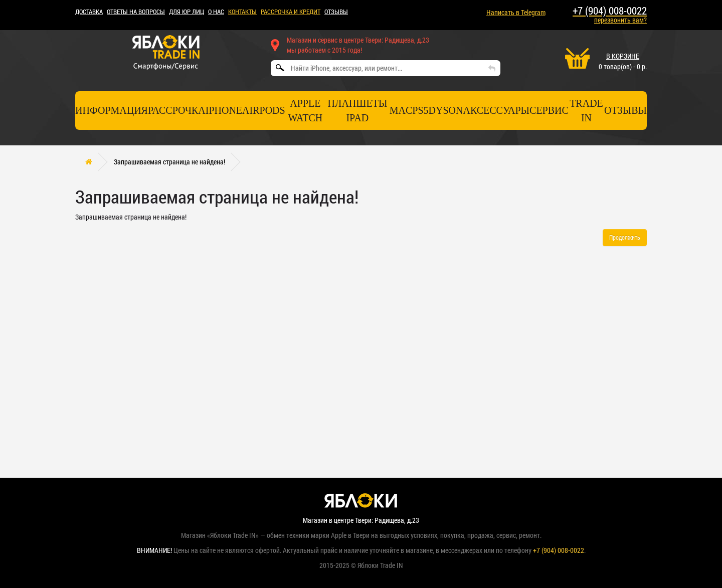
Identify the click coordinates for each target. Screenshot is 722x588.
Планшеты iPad (357, 111)
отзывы (625, 110)
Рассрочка (177, 110)
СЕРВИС (549, 110)
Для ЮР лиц (187, 12)
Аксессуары (496, 110)
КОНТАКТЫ (242, 12)
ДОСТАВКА (89, 12)
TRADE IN (586, 111)
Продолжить (625, 237)
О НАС (216, 12)
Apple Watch (305, 111)
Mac (401, 110)
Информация (112, 110)
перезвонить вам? (620, 20)
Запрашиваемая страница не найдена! (169, 162)
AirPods (264, 110)
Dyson (446, 110)
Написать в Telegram (516, 12)
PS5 (420, 110)
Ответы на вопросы (136, 12)
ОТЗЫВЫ (336, 12)
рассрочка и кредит (291, 12)
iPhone (224, 110)
